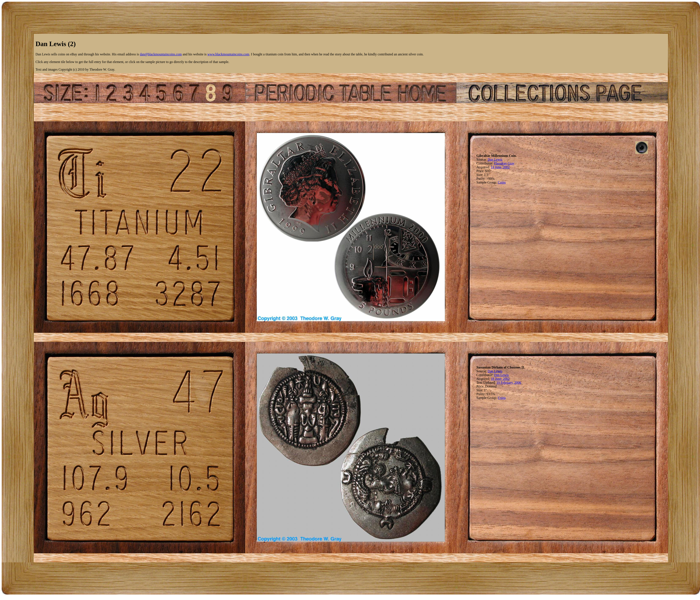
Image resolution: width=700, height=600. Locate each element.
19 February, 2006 (509, 383)
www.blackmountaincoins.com (228, 54)
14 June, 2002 (500, 167)
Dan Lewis (495, 160)
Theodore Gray (504, 163)
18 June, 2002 (500, 379)
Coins (502, 182)
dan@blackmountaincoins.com (161, 54)
